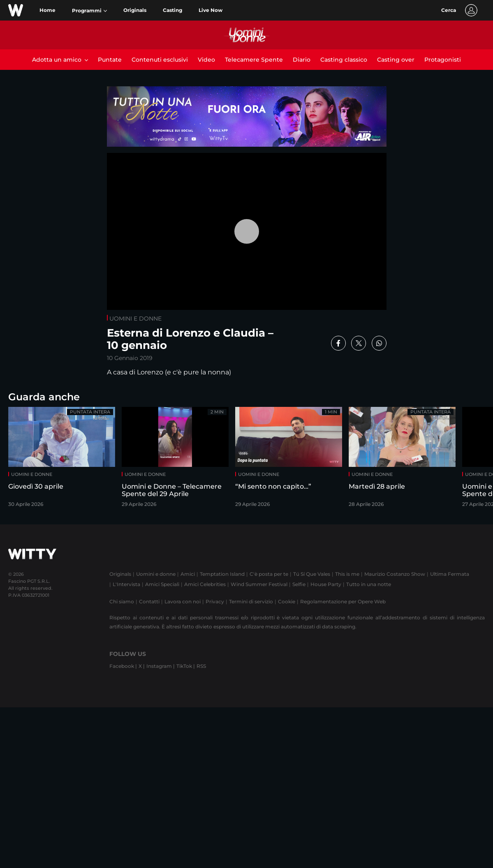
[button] (89, 11)
